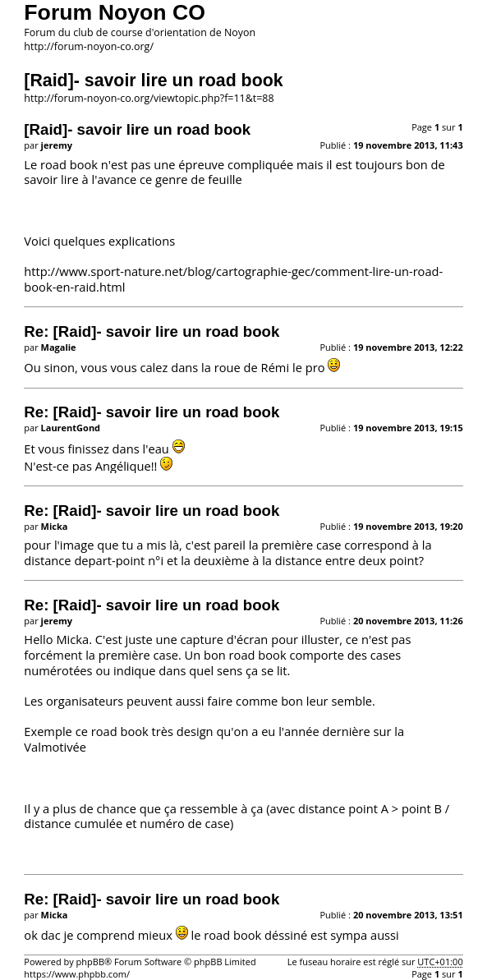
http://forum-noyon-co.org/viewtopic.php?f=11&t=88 (149, 98)
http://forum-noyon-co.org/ (89, 46)
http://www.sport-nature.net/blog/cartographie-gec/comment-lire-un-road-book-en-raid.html (233, 279)
